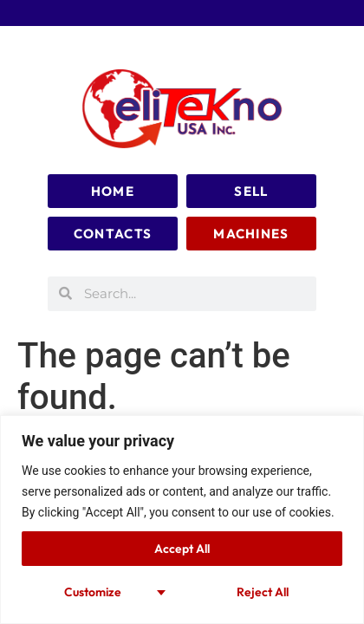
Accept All (182, 549)
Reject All (263, 592)
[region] (182, 520)
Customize (93, 592)
